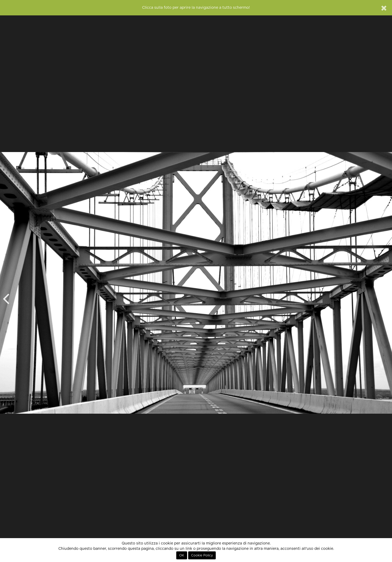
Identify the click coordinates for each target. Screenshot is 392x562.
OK (182, 555)
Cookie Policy (202, 555)
